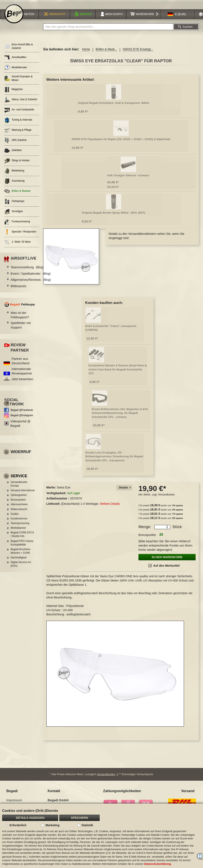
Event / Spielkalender (31, 277)
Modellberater (16, 71)
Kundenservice (19, 522)
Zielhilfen (13, 154)
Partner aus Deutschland (20, 364)
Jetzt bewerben (22, 382)
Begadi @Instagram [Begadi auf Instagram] (22, 419)
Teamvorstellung (27, 271)
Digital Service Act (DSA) (21, 568)
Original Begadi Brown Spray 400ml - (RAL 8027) (113, 216)
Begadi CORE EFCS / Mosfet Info (22, 538)
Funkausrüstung (17, 225)
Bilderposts (18, 289)
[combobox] (108, 30)
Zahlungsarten (19, 499)
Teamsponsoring (20, 527)
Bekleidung (14, 174)
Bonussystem (18, 503)
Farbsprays (14, 205)
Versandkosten (166, 498)
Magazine (13, 93)
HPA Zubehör (15, 144)
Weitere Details (110, 507)
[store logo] (14, 17)
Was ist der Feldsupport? (20, 318)
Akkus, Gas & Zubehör (21, 103)
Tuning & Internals (18, 123)
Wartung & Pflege (18, 134)
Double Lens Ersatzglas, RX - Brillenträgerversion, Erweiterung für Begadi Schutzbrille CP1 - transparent (114, 460)
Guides (15, 517)
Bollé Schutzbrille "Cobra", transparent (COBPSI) (111, 331)
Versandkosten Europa (19, 487)
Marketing (52, 825)
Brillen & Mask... (106, 53)
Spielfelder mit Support (21, 328)
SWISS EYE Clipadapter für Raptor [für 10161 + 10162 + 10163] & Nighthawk (121, 143)
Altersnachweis (19, 508)
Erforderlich (18, 825)
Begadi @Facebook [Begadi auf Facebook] (22, 414)
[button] (177, 18)
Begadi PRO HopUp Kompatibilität (22, 546)
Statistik (87, 825)
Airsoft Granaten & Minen (18, 82)
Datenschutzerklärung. (158, 864)
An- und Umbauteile (19, 113)
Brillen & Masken (17, 195)
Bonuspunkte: (148, 538)
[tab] (124, 491)
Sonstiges (14, 215)
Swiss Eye (64, 491)
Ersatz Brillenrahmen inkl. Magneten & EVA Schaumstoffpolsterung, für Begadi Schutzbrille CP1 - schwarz (120, 416)
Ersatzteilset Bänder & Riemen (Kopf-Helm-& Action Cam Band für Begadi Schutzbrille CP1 (118, 373)
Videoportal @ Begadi (20, 427)
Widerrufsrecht (19, 513)
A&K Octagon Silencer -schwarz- (128, 179)
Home (86, 53)
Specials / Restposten (20, 235)
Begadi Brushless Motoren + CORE (20, 554)
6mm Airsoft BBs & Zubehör (19, 50)
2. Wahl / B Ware (17, 246)
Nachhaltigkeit (19, 561)
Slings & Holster (17, 164)
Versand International (23, 494)
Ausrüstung (14, 184)
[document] (101, 836)
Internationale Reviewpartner (22, 374)
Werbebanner (18, 531)
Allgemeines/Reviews (31, 283)
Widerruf (21, 455)
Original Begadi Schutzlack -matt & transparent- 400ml (113, 106)
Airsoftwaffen (15, 61)
